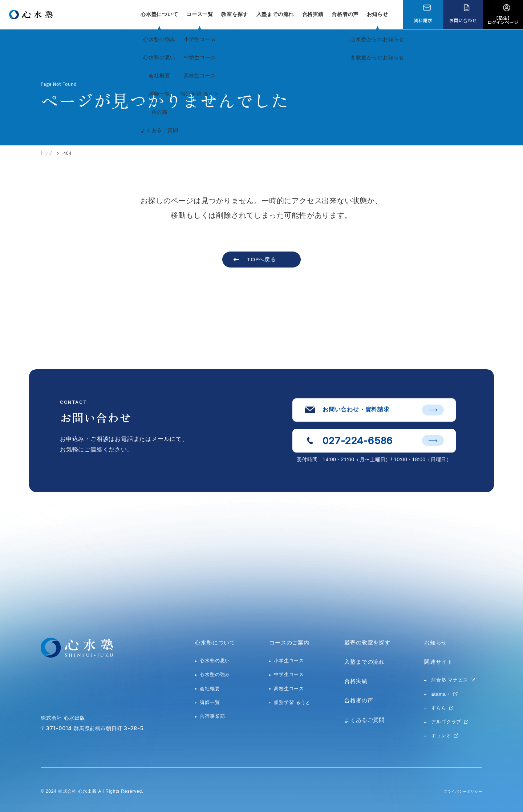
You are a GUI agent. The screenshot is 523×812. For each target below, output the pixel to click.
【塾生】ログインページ (503, 20)
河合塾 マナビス (449, 680)
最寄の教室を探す (367, 642)
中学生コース (289, 674)
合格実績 (313, 14)
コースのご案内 (289, 642)
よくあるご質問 (364, 720)
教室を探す (235, 14)
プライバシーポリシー (459, 791)
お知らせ (378, 14)
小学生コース (289, 661)
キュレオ (441, 735)
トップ (46, 153)
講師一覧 (210, 702)
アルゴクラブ (446, 722)
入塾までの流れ (275, 14)
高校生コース (289, 689)
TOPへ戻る (261, 259)
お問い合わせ (463, 20)
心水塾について (215, 642)
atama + (441, 694)
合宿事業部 (212, 716)
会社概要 (210, 689)
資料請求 (423, 20)
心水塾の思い (215, 661)
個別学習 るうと (292, 702)
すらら (439, 708)
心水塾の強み (215, 674)
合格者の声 (345, 14)
